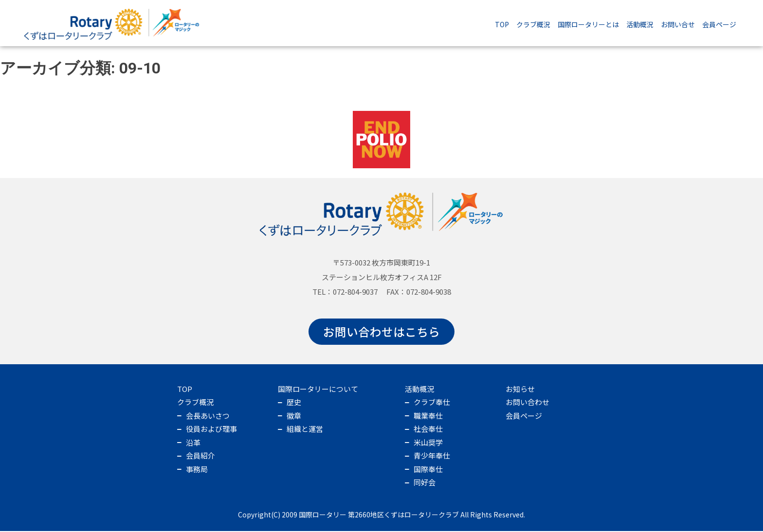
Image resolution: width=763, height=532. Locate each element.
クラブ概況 (533, 24)
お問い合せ (678, 24)
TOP (502, 24)
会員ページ (719, 24)
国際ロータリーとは (588, 24)
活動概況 (640, 24)
